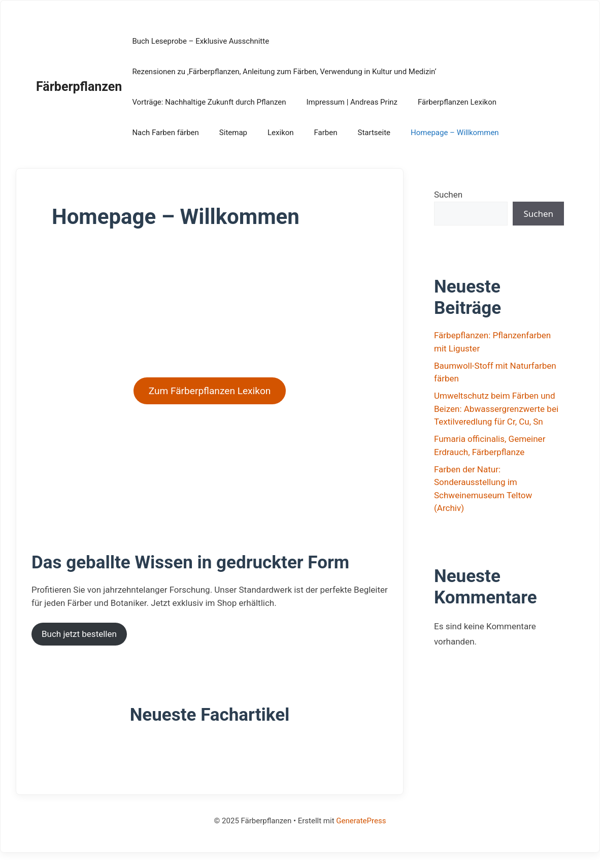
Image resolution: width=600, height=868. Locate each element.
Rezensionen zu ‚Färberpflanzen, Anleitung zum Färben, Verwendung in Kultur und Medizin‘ (284, 72)
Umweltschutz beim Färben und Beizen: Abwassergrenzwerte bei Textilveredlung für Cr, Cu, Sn (496, 409)
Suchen (448, 195)
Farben (326, 133)
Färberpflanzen (79, 87)
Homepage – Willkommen (455, 133)
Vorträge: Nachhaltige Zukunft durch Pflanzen (209, 102)
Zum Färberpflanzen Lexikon (210, 391)
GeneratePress (361, 821)
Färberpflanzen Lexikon (457, 102)
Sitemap (233, 133)
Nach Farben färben (165, 133)
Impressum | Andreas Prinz (352, 102)
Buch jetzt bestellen (79, 634)
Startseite (374, 133)
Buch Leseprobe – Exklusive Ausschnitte (201, 41)
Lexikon (281, 133)
